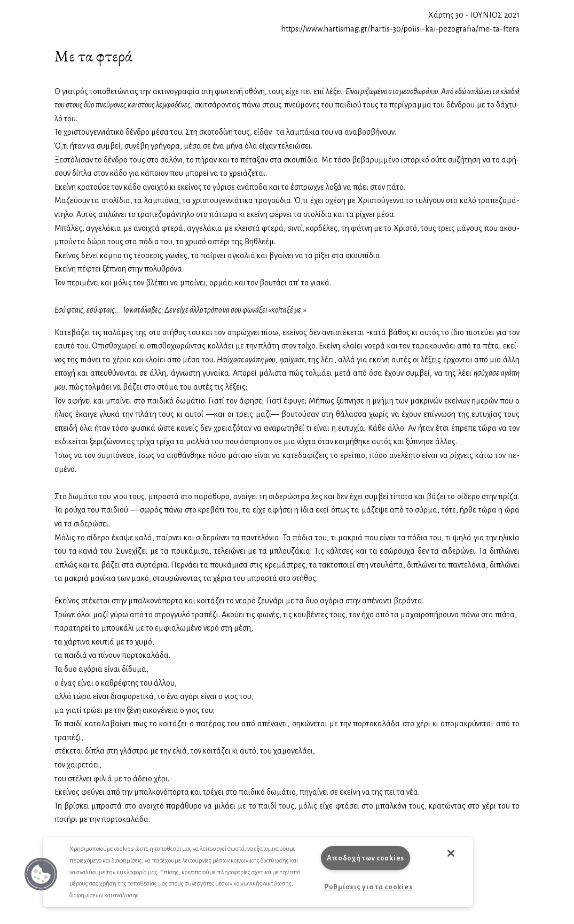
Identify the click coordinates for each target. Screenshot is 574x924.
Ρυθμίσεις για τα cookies (368, 887)
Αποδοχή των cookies (365, 858)
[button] (41, 874)
